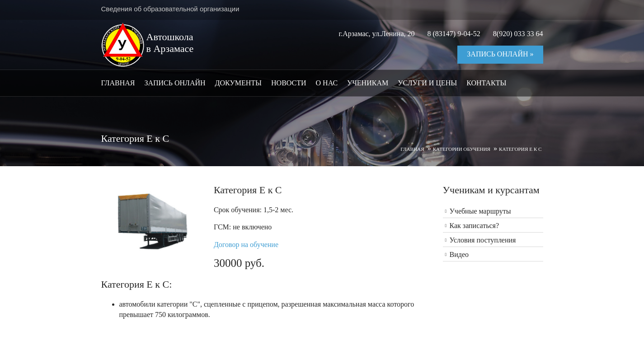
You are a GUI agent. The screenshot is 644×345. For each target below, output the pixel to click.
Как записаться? (475, 226)
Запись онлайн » (500, 54)
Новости (289, 83)
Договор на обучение (246, 245)
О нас (327, 83)
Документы (238, 83)
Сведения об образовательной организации (170, 9)
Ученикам (368, 83)
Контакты (486, 83)
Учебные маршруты (480, 211)
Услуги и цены (427, 83)
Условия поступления (483, 240)
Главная (118, 83)
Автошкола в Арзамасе (170, 43)
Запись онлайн (175, 83)
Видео (459, 254)
